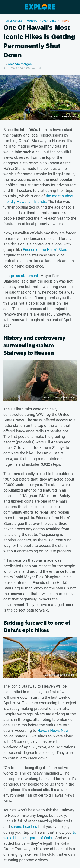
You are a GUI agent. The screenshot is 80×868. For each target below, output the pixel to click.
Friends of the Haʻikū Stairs (46, 249)
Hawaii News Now (53, 730)
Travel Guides (13, 21)
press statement (25, 276)
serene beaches (24, 826)
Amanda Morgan (20, 64)
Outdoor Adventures (42, 21)
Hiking (65, 21)
